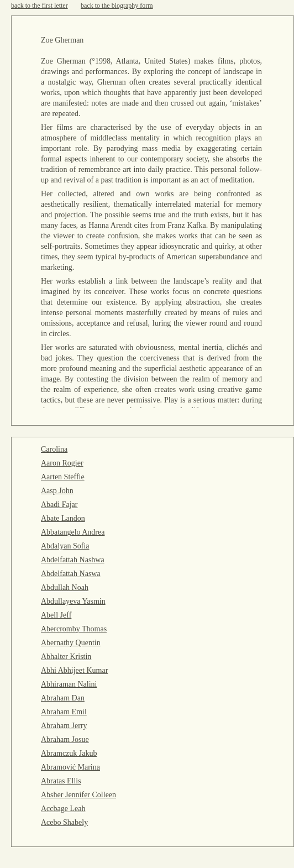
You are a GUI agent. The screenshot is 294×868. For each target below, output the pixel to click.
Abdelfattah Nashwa (73, 560)
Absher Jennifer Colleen (78, 795)
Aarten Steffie (63, 477)
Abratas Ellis (61, 781)
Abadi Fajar (59, 504)
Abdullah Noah (65, 587)
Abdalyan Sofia (65, 546)
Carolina (54, 449)
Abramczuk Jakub (69, 753)
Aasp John (57, 491)
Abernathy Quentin (71, 643)
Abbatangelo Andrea (73, 532)
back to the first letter (40, 6)
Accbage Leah (63, 809)
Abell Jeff (56, 615)
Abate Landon (63, 518)
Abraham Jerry (64, 726)
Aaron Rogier (62, 463)
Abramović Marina (70, 767)
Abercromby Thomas (74, 629)
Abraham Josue (65, 739)
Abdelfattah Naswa (71, 574)
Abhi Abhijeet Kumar (74, 670)
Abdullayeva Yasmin (73, 601)
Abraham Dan (63, 698)
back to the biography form (117, 6)
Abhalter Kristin (66, 657)
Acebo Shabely (64, 822)
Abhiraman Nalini (69, 684)
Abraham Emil (64, 712)
